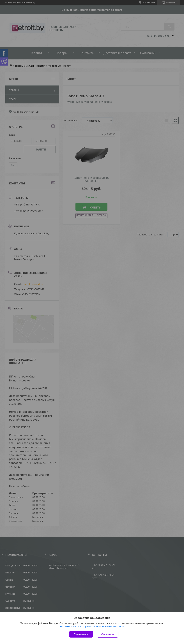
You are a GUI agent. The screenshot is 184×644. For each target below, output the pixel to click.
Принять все (81, 634)
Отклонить (108, 634)
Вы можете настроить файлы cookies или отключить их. (91, 626)
